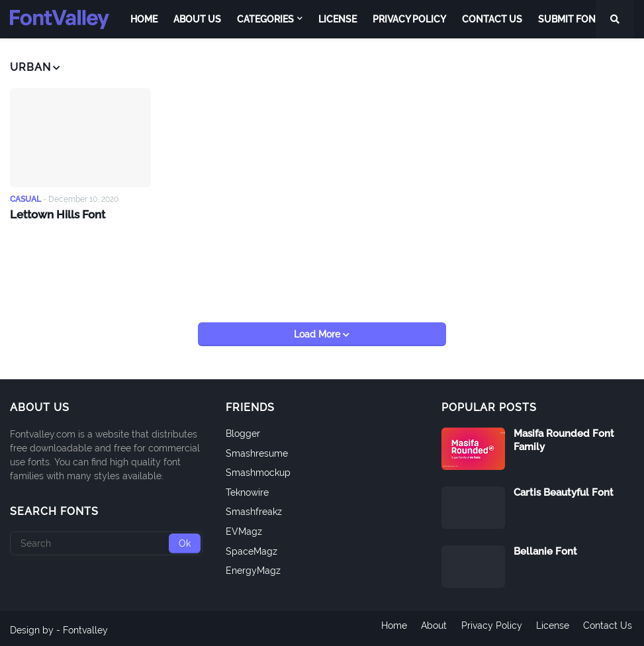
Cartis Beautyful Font (564, 489)
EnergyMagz (253, 567)
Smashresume (257, 449)
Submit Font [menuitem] (570, 19)
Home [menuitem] (144, 19)
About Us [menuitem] (197, 19)
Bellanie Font (545, 548)
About (431, 627)
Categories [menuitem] (265, 19)
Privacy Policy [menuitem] (409, 19)
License (553, 627)
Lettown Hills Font (56, 213)
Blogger (243, 430)
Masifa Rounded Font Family (564, 437)
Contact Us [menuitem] (492, 19)
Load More (318, 331)
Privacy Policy (490, 627)
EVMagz (244, 528)
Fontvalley (85, 627)
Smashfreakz (254, 508)
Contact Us (610, 627)
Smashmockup (258, 469)
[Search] (106, 540)
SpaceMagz (252, 547)
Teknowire (247, 489)
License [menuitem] (338, 19)
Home (389, 627)
